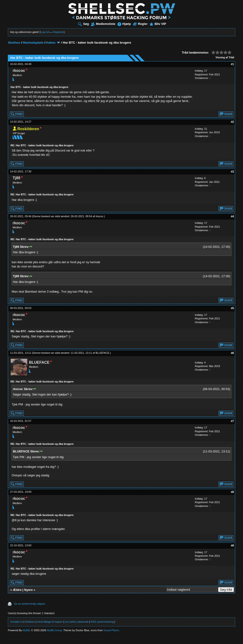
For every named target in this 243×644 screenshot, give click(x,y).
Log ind (45, 32)
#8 (232, 492)
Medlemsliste (103, 24)
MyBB (26, 630)
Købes (51, 43)
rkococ (99, 216)
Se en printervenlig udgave (30, 604)
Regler (140, 24)
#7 (232, 421)
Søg (84, 24)
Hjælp (124, 24)
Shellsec (14, 43)
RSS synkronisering (102, 622)
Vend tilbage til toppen (50, 622)
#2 (232, 122)
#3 (232, 172)
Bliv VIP (158, 24)
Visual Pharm (111, 630)
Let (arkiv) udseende (77, 622)
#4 (232, 216)
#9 (232, 546)
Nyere (28, 590)
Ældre (17, 590)
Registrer (58, 32)
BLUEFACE (102, 353)
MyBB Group (54, 630)
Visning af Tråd (225, 57)
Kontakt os (17, 622)
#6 (232, 353)
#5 (232, 308)
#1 (232, 64)
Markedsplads (33, 43)
